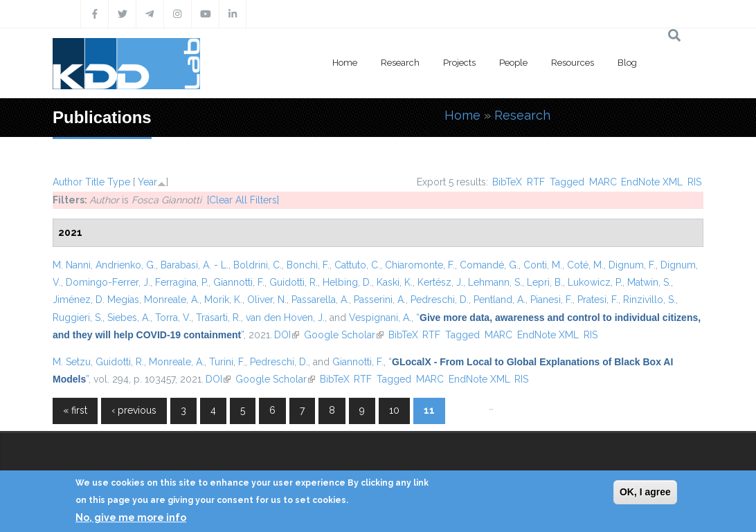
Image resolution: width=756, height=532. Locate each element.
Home (345, 63)
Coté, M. (585, 265)
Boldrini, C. (258, 265)
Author (67, 182)
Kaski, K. (395, 282)
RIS (694, 182)
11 (429, 410)
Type (119, 182)
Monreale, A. (172, 300)
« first (75, 410)
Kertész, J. (440, 282)
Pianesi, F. (551, 300)
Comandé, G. (489, 265)
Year (147, 182)
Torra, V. (173, 318)
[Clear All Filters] (243, 200)
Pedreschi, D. (440, 300)
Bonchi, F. (308, 265)
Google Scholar (344, 335)
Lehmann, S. (495, 282)
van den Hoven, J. (285, 318)
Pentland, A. (499, 300)
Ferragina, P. (182, 282)
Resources (573, 63)
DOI (287, 335)
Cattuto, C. (357, 265)
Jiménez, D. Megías (96, 300)
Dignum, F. (632, 265)
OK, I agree (645, 492)
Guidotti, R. (294, 282)
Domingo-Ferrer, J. (108, 282)
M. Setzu (72, 362)
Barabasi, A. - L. (195, 265)
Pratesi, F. (598, 300)
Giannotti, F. (239, 282)
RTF (536, 182)
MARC (603, 182)
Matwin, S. (649, 282)
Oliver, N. (267, 300)
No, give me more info (131, 517)
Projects (459, 63)
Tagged (567, 182)
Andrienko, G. (126, 265)
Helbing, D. (347, 282)
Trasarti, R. (218, 318)
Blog (627, 63)
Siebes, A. (129, 318)
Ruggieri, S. (78, 318)
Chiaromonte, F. (420, 265)
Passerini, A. (380, 300)
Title (95, 182)
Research (400, 63)
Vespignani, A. (380, 318)
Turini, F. (227, 362)
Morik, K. (223, 300)
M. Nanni (72, 265)
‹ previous (134, 410)
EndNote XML (652, 182)
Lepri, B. (545, 282)
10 (394, 410)
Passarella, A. (320, 300)
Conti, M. (543, 265)
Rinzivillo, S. (649, 300)
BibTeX (507, 182)
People (513, 63)
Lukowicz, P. (595, 282)
